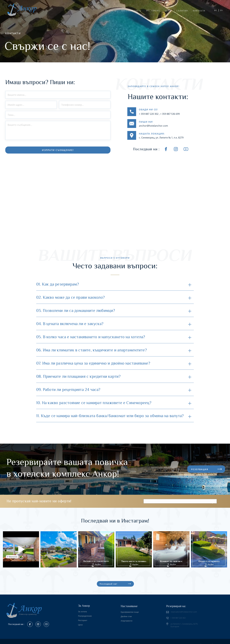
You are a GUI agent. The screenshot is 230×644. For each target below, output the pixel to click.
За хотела (82, 609)
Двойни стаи (126, 614)
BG (216, 10)
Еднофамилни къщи (130, 610)
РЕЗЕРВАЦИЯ (200, 467)
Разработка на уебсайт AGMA (209, 642)
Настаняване (131, 11)
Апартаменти (127, 619)
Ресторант (153, 11)
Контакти (199, 11)
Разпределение (85, 614)
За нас (111, 11)
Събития (182, 11)
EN (221, 10)
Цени (168, 11)
